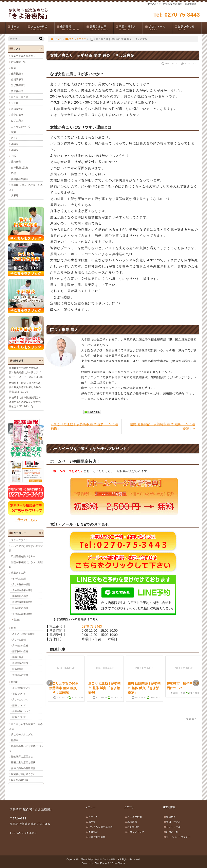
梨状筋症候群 (18, 85)
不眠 (14, 156)
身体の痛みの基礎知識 (23, 768)
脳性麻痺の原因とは (22, 757)
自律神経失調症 (20, 179)
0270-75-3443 (92, 627)
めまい (15, 138)
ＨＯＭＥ (92, 817)
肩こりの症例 (19, 640)
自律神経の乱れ (20, 168)
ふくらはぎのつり (21, 126)
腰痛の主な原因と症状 (23, 762)
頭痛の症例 (18, 669)
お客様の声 (132, 827)
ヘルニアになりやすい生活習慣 (26, 548)
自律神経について (21, 711)
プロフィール (158, 28)
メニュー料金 (41, 28)
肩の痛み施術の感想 (22, 590)
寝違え (17, 620)
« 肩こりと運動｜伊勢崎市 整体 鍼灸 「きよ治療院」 (84, 426)
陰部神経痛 (17, 91)
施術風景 (70, 28)
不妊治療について (21, 688)
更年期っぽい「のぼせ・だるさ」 (26, 187)
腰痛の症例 (18, 657)
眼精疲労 (16, 162)
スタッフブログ (76, 39)
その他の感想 (19, 578)
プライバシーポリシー (177, 837)
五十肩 (15, 103)
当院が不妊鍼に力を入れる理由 (26, 565)
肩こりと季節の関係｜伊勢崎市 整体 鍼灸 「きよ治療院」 (65, 688)
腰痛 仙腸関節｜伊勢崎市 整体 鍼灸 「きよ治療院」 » (162, 426)
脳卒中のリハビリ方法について (26, 748)
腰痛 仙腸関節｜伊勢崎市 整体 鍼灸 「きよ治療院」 (144, 688)
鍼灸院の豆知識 (20, 780)
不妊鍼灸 (92, 832)
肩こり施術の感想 (21, 584)
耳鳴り (15, 144)
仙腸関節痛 (17, 80)
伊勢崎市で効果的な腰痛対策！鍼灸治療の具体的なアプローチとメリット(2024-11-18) (26, 372)
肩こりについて (20, 699)
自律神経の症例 (20, 663)
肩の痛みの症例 (20, 645)
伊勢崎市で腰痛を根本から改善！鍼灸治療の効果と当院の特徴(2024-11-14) (25, 387)
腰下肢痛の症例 (20, 651)
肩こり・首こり (20, 97)
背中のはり (17, 115)
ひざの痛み (17, 121)
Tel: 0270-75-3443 (176, 15)
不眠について (19, 694)
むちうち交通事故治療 (99, 827)
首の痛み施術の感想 (22, 614)
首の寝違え (17, 109)
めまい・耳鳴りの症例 (23, 634)
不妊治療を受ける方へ (23, 556)
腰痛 (14, 68)
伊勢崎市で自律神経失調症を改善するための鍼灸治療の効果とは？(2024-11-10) (25, 402)
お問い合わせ (188, 28)
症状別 (15, 682)
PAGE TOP (189, 719)
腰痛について (19, 705)
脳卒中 (15, 740)
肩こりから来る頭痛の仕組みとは (26, 726)
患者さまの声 (100, 28)
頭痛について (19, 717)
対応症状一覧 (18, 62)
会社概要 (170, 817)
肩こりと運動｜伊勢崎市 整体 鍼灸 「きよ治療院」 (105, 688)
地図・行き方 (129, 28)
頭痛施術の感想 (20, 608)
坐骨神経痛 (17, 74)
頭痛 (14, 132)
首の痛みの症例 (20, 675)
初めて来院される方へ (23, 56)
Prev (50, 683)
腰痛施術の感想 (20, 596)
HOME (56, 39)
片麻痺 (15, 195)
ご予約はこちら (26, 520)
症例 (14, 628)
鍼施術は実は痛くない (23, 774)
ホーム (16, 28)
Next (196, 683)
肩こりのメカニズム (22, 734)
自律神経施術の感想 (22, 602)
